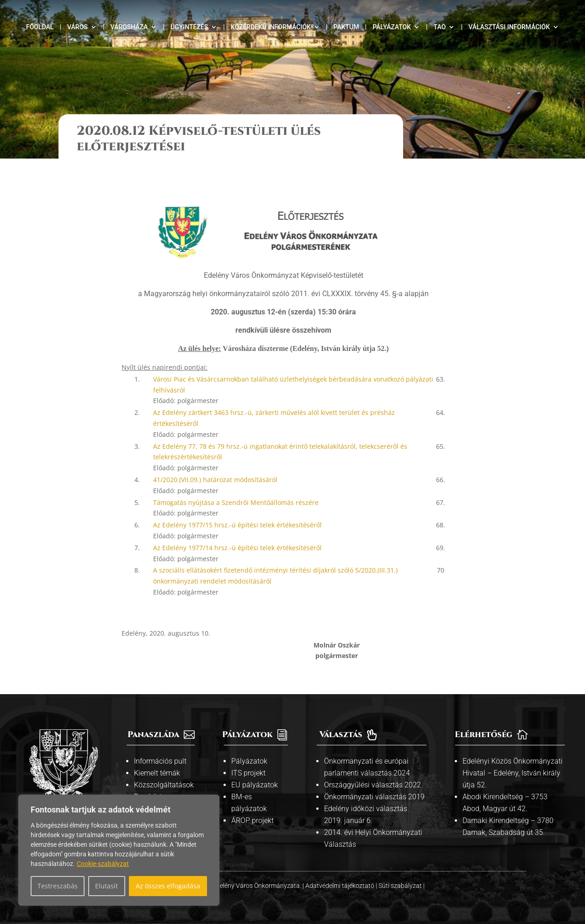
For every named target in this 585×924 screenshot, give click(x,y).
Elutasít (106, 886)
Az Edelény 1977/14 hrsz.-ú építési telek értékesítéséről (237, 548)
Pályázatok (392, 27)
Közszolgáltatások (164, 785)
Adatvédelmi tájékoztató (340, 886)
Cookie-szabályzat (103, 864)
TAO (440, 27)
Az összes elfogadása (168, 886)
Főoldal (40, 27)
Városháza (129, 27)
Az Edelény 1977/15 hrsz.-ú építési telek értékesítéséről (237, 525)
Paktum (346, 27)
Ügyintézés (189, 27)
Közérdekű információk (271, 27)
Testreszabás (58, 886)
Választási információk (509, 27)
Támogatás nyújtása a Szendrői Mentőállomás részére (236, 502)
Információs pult (160, 761)
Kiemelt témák (157, 773)
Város (77, 27)
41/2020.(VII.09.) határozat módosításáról (215, 480)
